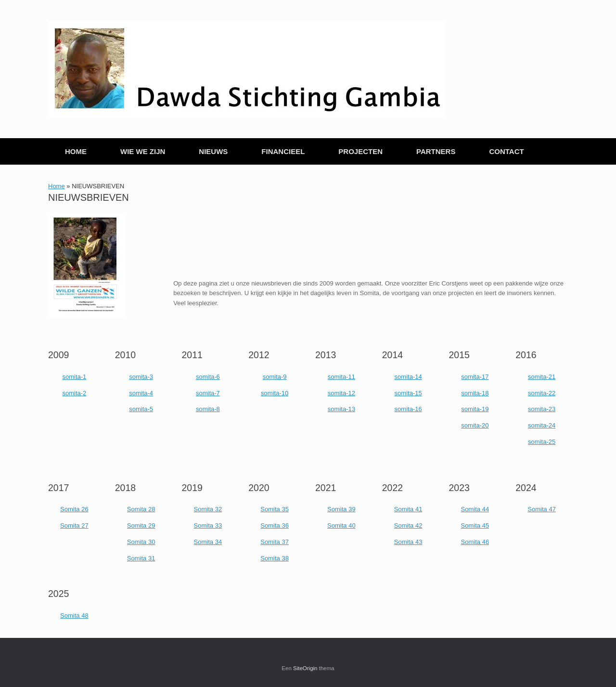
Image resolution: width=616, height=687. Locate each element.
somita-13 (341, 409)
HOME (76, 151)
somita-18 (475, 393)
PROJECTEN (360, 151)
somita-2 (74, 393)
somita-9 (275, 377)
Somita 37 (275, 542)
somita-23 (542, 409)
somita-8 (208, 409)
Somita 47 (542, 509)
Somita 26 (74, 509)
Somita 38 (275, 558)
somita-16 (408, 409)
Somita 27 (74, 525)
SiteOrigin (305, 668)
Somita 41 (408, 509)
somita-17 (475, 377)
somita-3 (141, 377)
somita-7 (208, 393)
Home (57, 186)
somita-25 (542, 442)
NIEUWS (213, 151)
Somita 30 (141, 542)
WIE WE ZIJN (143, 151)
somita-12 (341, 393)
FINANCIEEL (283, 151)
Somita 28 (141, 509)
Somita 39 (341, 509)
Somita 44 (475, 509)
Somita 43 (408, 542)
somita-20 (475, 425)
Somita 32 (208, 509)
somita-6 (208, 377)
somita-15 (408, 393)
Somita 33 (208, 525)
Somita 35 (275, 509)
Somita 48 (74, 616)
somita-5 (141, 409)
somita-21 (542, 377)
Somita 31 (141, 558)
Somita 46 (475, 542)
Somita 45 (475, 525)
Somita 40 (341, 525)
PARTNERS (436, 151)
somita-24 (542, 425)
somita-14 (408, 377)
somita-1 (74, 377)
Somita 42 (408, 525)
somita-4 (141, 393)
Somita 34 (208, 542)
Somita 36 (275, 525)
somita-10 (275, 393)
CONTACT (506, 151)
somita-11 (341, 377)
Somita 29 (141, 525)
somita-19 (475, 409)
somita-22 (542, 393)
